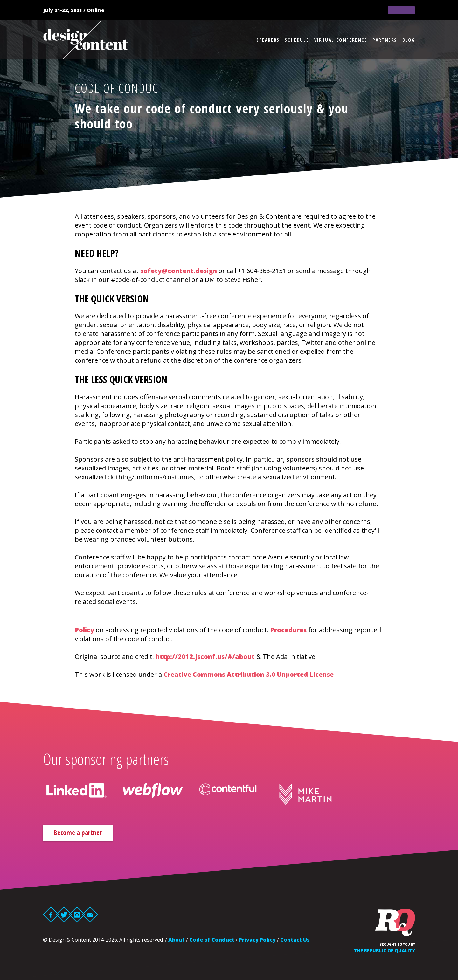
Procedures (288, 630)
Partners (385, 40)
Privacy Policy (257, 941)
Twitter (64, 915)
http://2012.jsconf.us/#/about (205, 657)
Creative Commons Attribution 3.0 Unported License (249, 674)
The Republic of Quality (384, 952)
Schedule (297, 40)
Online (96, 10)
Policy (84, 630)
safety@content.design (179, 271)
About (177, 941)
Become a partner (84, 833)
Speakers (268, 40)
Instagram (77, 915)
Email (90, 915)
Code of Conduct (212, 941)
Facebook (51, 915)
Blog (409, 40)
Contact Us (295, 941)
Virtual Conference (341, 40)
